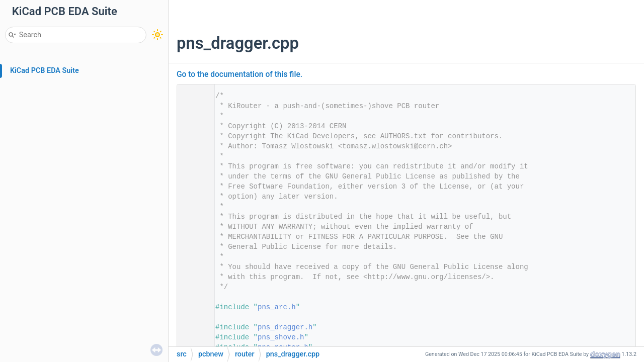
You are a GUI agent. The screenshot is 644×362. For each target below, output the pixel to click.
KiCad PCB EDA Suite (45, 71)
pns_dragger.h (285, 327)
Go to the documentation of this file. (239, 74)
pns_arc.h (277, 307)
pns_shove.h (281, 337)
